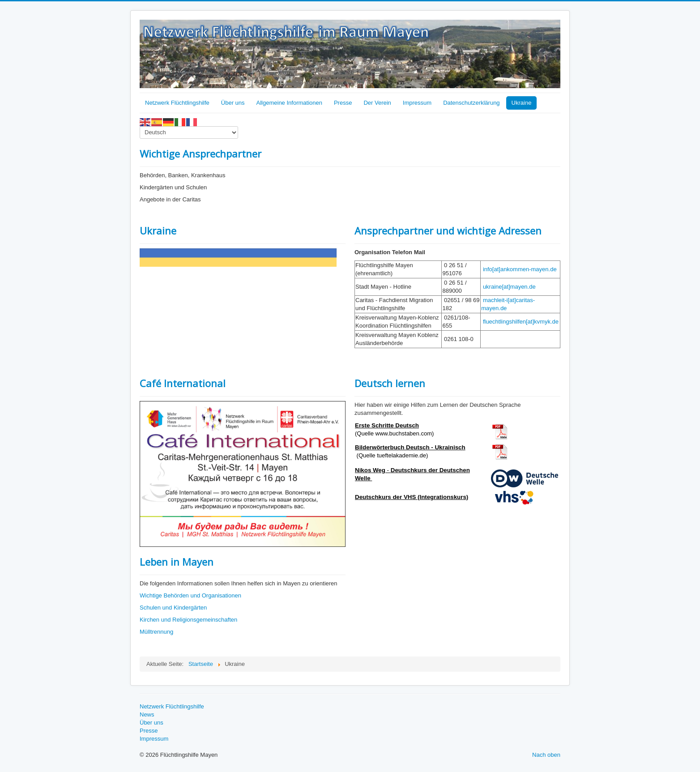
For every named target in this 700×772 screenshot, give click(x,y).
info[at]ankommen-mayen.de (520, 269)
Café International (183, 383)
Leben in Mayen (177, 562)
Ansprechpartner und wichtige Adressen (448, 230)
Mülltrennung (156, 632)
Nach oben (546, 755)
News (147, 714)
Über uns (233, 103)
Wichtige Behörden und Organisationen (190, 595)
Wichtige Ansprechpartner (201, 154)
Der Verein (377, 103)
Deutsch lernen (390, 383)
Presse (343, 103)
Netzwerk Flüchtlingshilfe (177, 103)
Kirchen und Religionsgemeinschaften (188, 620)
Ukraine (522, 103)
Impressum (417, 103)
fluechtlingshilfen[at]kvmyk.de (521, 322)
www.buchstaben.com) (405, 433)
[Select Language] (189, 132)
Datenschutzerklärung (471, 103)
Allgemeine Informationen (289, 103)
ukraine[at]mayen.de (509, 287)
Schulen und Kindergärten (173, 608)
